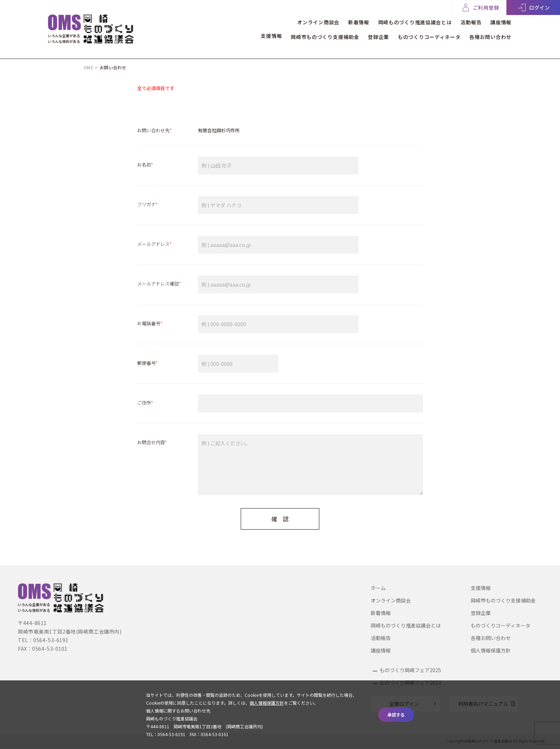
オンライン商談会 (305, 21)
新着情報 (349, 21)
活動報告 (468, 21)
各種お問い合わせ (490, 35)
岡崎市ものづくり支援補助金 (315, 35)
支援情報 (258, 35)
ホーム (378, 588)
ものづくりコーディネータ (426, 35)
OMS (88, 67)
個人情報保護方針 (491, 650)
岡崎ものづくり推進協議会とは (409, 21)
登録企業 (372, 35)
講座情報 (501, 21)
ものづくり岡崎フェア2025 (410, 670)
